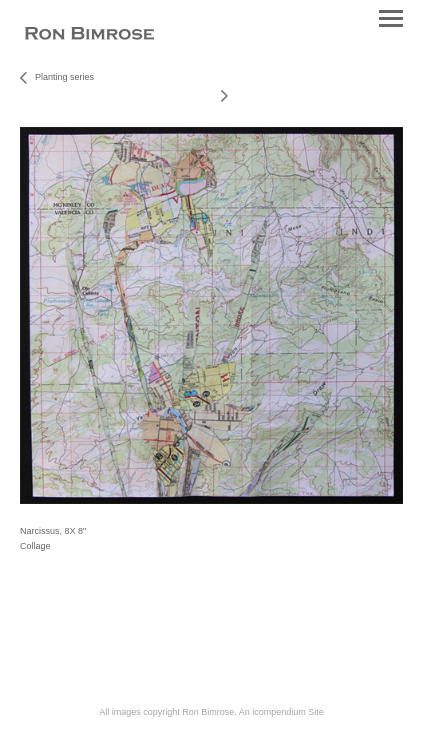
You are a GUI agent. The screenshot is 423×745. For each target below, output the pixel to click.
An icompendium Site (281, 712)
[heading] (89, 36)
